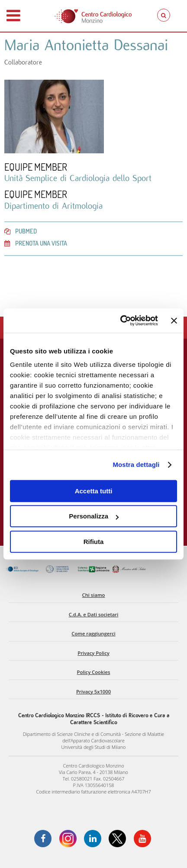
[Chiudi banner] (174, 321)
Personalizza (94, 516)
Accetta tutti (94, 491)
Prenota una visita (36, 243)
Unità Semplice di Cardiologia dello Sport (78, 178)
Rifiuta (94, 542)
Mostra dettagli (136, 465)
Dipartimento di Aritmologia (53, 206)
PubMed (21, 231)
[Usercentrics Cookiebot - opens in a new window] (121, 321)
